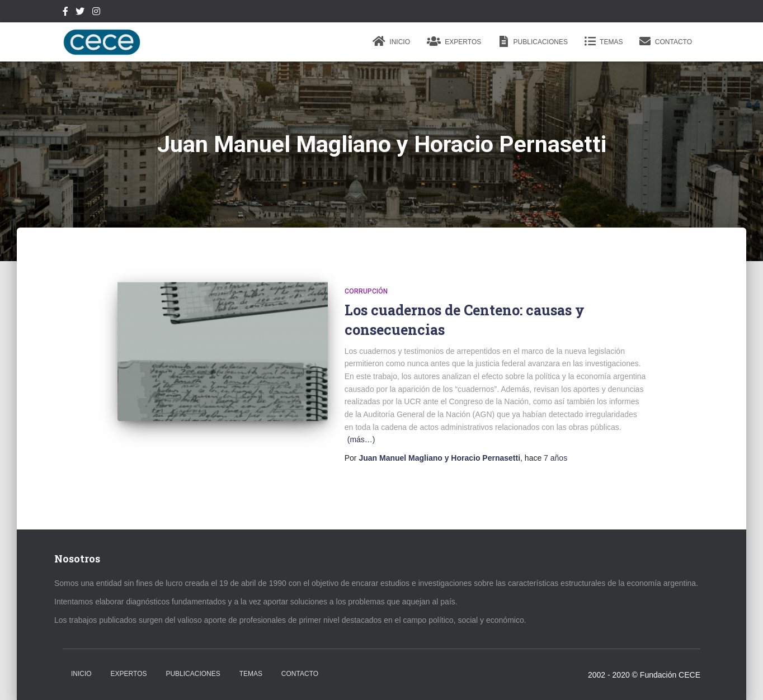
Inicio (391, 41)
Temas (604, 41)
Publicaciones (533, 41)
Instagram (96, 13)
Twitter (80, 13)
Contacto (666, 41)
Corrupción (366, 291)
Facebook (65, 13)
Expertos (454, 41)
